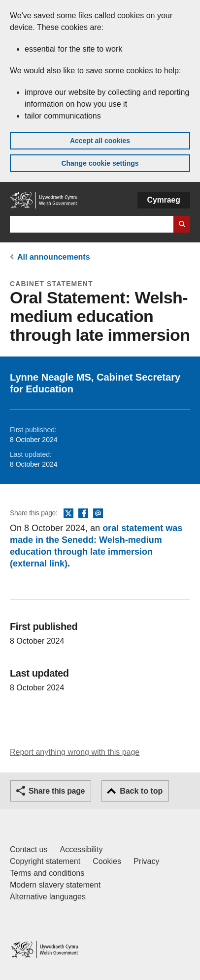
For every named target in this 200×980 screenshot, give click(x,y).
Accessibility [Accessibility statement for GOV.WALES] (81, 849)
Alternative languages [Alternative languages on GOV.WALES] (48, 897)
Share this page (57, 791)
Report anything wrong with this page (75, 752)
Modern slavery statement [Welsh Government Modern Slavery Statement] (55, 885)
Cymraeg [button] (164, 200)
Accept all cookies (100, 141)
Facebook (83, 514)
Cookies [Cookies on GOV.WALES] (107, 861)
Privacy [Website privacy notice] (146, 861)
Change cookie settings (100, 163)
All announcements (54, 257)
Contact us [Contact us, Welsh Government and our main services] (29, 849)
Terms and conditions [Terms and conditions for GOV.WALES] (47, 873)
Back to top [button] (141, 791)
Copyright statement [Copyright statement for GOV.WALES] (45, 861)
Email (98, 514)
